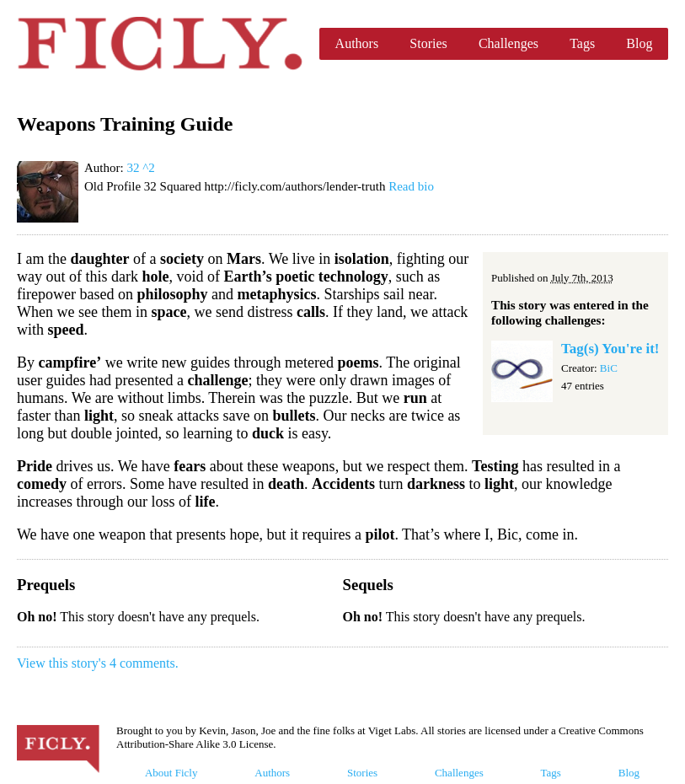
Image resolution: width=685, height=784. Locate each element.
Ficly (160, 44)
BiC (609, 368)
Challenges (508, 43)
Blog (639, 43)
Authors (357, 43)
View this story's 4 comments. (98, 663)
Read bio (411, 186)
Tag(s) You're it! (610, 349)
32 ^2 (140, 168)
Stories (428, 43)
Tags (582, 43)
